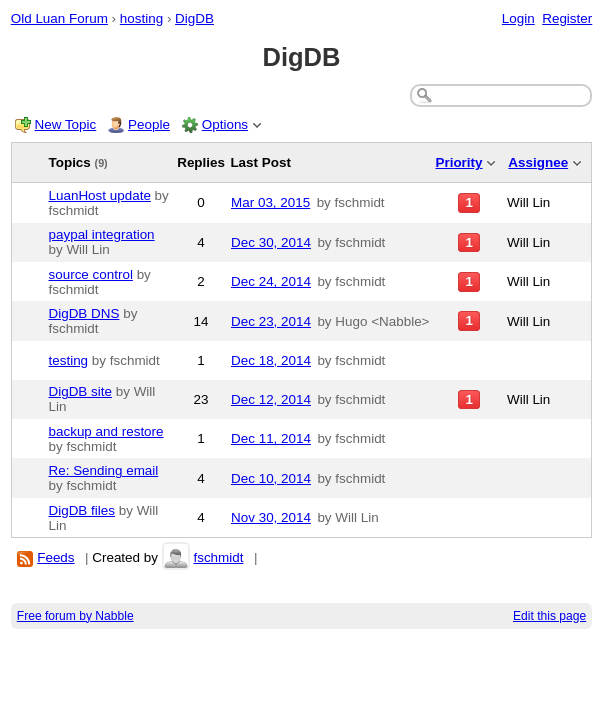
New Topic (66, 124)
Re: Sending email (104, 470)
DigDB (194, 18)
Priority (458, 162)
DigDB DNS (84, 313)
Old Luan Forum (59, 18)
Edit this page (549, 616)
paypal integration (102, 234)
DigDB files (82, 510)
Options (225, 124)
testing (69, 360)
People (149, 124)
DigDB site (80, 391)
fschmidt (218, 557)
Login (518, 18)
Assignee (538, 162)
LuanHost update (100, 195)
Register (567, 18)
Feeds (55, 557)
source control (91, 274)
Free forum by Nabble (75, 616)
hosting (141, 18)
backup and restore (106, 431)
